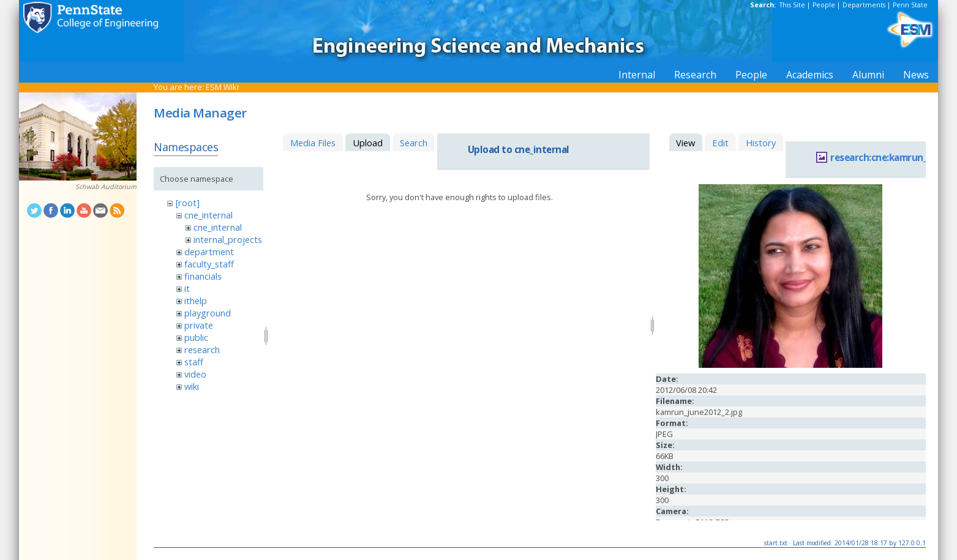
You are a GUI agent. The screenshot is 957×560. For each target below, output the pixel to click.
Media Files (313, 143)
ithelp (196, 301)
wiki (192, 386)
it (187, 288)
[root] (188, 203)
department (209, 252)
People (824, 5)
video (195, 374)
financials (203, 276)
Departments (864, 5)
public (196, 337)
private (199, 325)
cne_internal (208, 215)
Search (414, 143)
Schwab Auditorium (106, 187)
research (202, 349)
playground (208, 313)
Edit (720, 143)
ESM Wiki (222, 87)
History (761, 143)
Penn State (910, 5)
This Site (792, 5)
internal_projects (228, 239)
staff (194, 362)
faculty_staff (209, 264)
